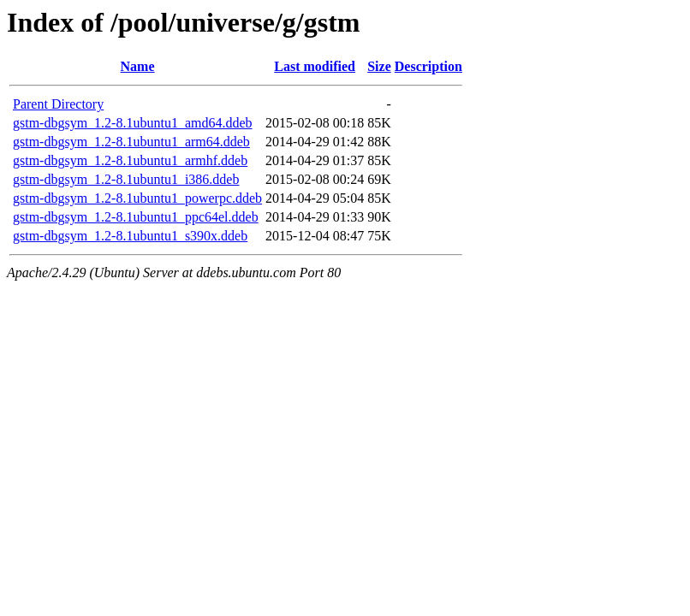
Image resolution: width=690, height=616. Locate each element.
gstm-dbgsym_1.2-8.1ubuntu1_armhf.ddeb (130, 160)
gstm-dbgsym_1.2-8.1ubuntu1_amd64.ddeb (133, 123)
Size (379, 66)
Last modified (315, 66)
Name (138, 66)
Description (428, 66)
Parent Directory (58, 104)
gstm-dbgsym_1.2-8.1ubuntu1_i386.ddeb (126, 179)
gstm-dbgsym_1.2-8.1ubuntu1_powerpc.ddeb (137, 198)
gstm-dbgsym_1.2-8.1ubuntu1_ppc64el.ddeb (136, 217)
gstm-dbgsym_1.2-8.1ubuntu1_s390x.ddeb (130, 236)
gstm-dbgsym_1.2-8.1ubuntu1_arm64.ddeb (131, 142)
